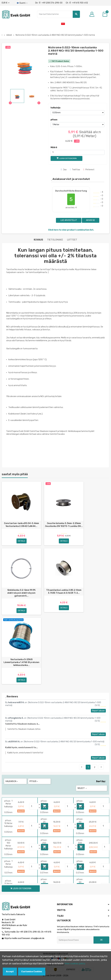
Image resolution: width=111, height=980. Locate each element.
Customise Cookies (32, 972)
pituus (54, 120)
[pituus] (78, 125)
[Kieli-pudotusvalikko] (22, 3)
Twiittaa (75, 170)
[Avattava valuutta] (6, 3)
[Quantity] (34, 806)
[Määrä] (78, 152)
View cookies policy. (75, 964)
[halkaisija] (78, 113)
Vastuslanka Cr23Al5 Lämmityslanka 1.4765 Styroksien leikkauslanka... (21, 662)
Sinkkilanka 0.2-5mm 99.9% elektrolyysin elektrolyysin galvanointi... (22, 593)
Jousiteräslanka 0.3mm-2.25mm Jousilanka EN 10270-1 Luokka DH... (64, 525)
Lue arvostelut (69, 220)
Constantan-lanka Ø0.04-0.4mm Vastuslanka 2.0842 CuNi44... (22, 525)
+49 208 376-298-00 (30, 932)
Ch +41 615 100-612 (77, 3)
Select (82, 788)
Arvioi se (90, 220)
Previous (82, 767)
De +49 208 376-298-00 (49, 3)
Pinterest (89, 170)
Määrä (54, 147)
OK (101, 940)
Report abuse (98, 711)
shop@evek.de (38, 938)
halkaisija (55, 108)
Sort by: (101, 781)
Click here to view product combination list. (71, 230)
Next (101, 767)
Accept (10, 972)
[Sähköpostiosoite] (75, 940)
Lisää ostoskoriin (21, 889)
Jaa (64, 170)
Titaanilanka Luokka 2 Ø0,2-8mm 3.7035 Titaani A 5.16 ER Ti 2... (64, 592)
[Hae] (58, 14)
